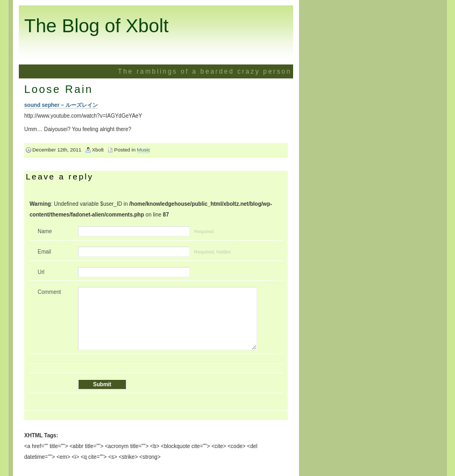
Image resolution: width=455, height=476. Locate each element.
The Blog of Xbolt (97, 26)
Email (44, 252)
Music (144, 150)
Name (45, 231)
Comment (49, 292)
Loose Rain (59, 89)
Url (41, 272)
